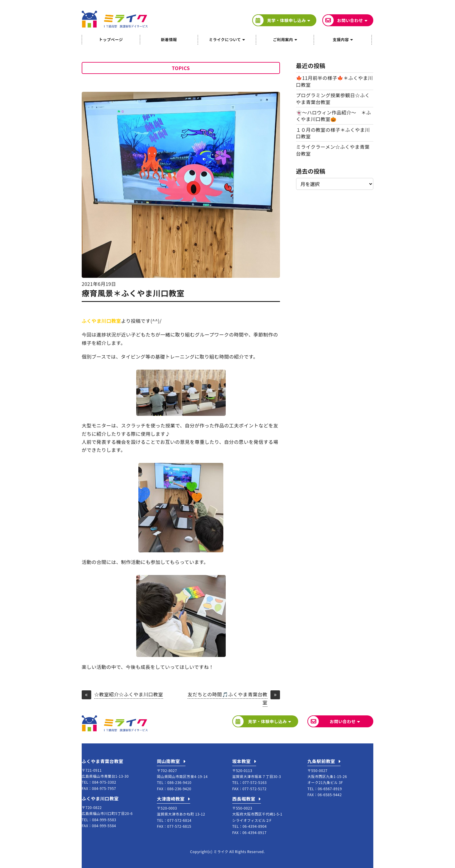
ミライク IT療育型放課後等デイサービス (115, 19)
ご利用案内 (283, 39)
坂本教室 (242, 761)
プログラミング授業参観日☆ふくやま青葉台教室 (333, 98)
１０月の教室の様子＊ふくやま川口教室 (333, 133)
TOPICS (181, 68)
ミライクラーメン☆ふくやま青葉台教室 (333, 150)
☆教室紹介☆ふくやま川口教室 (129, 695)
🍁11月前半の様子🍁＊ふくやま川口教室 (335, 81)
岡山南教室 (168, 761)
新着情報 (169, 39)
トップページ (111, 39)
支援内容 (341, 39)
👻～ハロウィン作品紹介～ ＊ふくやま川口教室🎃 (334, 116)
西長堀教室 (244, 799)
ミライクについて (225, 39)
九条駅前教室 (321, 761)
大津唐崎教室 (171, 799)
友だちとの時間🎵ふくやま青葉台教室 (227, 698)
